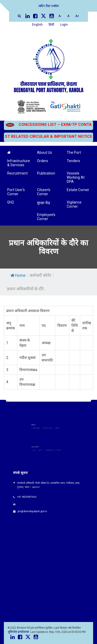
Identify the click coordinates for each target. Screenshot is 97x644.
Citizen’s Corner (44, 192)
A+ (77, 16)
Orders (43, 161)
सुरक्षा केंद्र (43, 203)
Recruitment (17, 173)
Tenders (73, 161)
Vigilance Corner (74, 204)
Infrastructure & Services (19, 163)
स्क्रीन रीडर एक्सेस (49, 6)
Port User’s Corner (16, 192)
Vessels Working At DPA (76, 177)
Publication (46, 173)
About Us (44, 153)
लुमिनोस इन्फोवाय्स (18, 632)
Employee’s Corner (46, 217)
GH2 (11, 202)
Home (18, 275)
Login (64, 25)
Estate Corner (78, 190)
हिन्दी (51, 25)
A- (60, 16)
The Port (74, 153)
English (37, 25)
